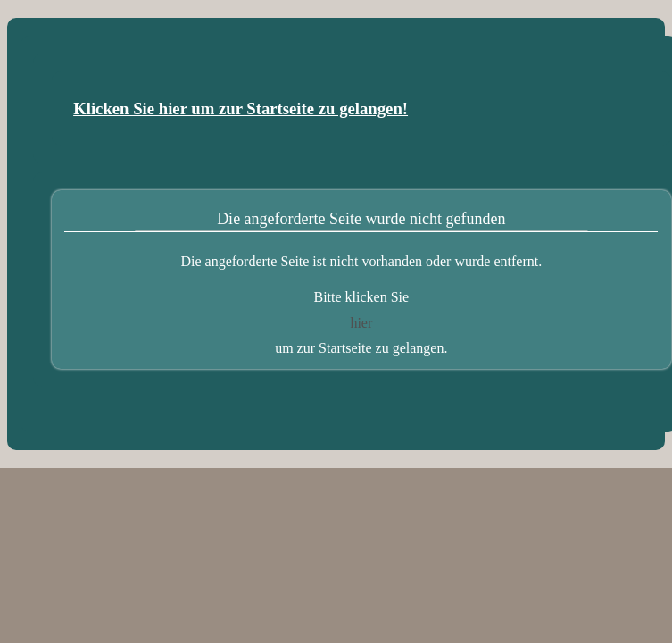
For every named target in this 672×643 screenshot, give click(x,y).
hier (361, 323)
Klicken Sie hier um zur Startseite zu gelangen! (241, 109)
